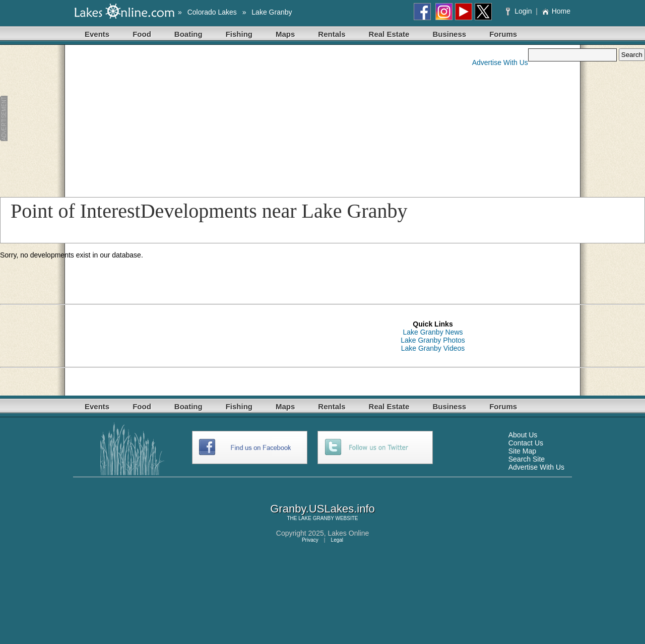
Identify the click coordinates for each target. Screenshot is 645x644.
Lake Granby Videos (433, 348)
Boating (188, 34)
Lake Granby (272, 12)
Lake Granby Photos (433, 340)
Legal (337, 540)
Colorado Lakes (212, 12)
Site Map (522, 451)
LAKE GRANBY (316, 518)
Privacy (310, 540)
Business (449, 34)
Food (142, 34)
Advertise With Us (500, 62)
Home (556, 11)
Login (520, 11)
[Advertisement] (195, 119)
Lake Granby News (433, 332)
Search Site (527, 459)
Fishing (239, 34)
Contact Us (526, 443)
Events (97, 34)
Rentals (332, 34)
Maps (285, 34)
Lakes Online (349, 533)
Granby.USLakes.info (322, 509)
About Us (523, 435)
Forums (503, 34)
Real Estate (389, 34)
